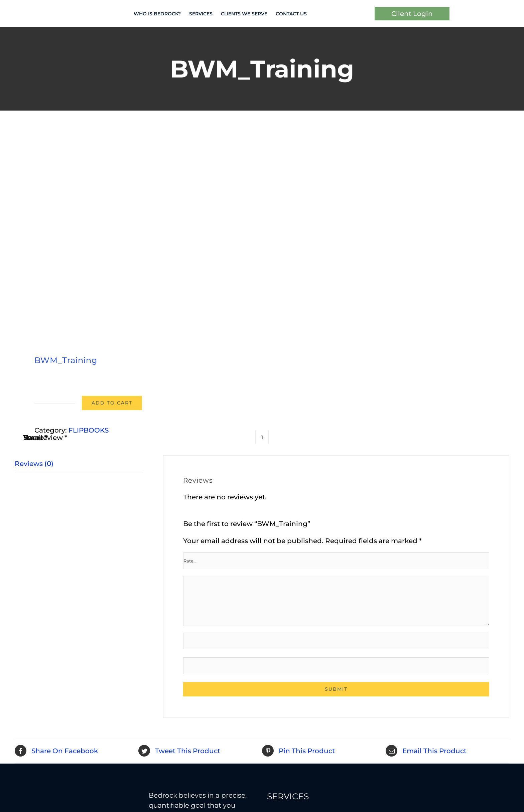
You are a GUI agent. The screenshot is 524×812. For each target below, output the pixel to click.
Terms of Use (125, 799)
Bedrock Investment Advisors (50, 799)
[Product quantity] (262, 325)
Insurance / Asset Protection (432, 610)
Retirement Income (300, 637)
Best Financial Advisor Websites (128, 809)
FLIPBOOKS (89, 206)
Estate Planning (412, 594)
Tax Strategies (290, 654)
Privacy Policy (152, 799)
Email (35, 326)
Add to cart (112, 179)
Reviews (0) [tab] (34, 240)
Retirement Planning (302, 620)
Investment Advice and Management (306, 599)
